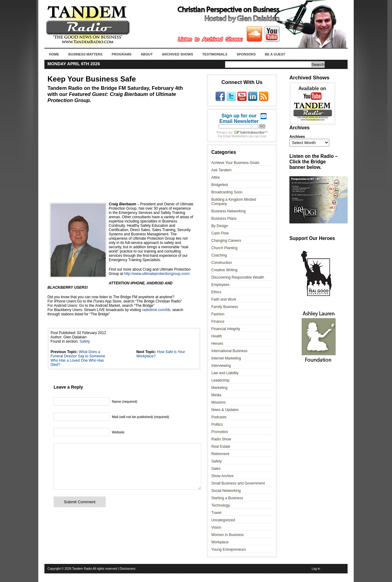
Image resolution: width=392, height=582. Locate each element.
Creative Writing (224, 270)
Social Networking (226, 491)
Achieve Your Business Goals (235, 163)
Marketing (219, 388)
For (221, 136)
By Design (220, 226)
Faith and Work (224, 299)
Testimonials (215, 54)
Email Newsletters (236, 136)
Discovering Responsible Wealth (238, 277)
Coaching (219, 255)
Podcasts (219, 417)
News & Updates (225, 410)
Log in (316, 569)
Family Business (225, 307)
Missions (219, 402)
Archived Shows (178, 54)
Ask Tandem (221, 170)
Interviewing (221, 366)
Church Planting (224, 248)
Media (216, 395)
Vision (216, 527)
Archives (297, 137)
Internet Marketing (226, 358)
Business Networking (228, 211)
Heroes (217, 344)
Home (54, 54)
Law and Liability (225, 373)
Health (217, 336)
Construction (222, 263)
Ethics (216, 292)
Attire (216, 177)
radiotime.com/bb (156, 310)
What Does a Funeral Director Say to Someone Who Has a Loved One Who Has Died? (78, 358)
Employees (220, 285)
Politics (217, 424)
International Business (229, 351)
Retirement (220, 454)
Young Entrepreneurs (229, 550)
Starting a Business (227, 498)
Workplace (220, 542)
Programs (122, 54)
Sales (216, 469)
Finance (218, 321)
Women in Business (228, 535)
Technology (221, 505)
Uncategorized (223, 520)
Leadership (220, 380)
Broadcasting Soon (227, 192)
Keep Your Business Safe (92, 79)
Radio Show (221, 439)
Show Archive (222, 476)
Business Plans (224, 219)
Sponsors (246, 54)
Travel (216, 513)
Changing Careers (226, 241)
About (147, 54)
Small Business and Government (238, 483)
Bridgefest (220, 185)
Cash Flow (220, 233)
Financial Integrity (226, 329)
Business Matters (85, 54)
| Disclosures (127, 569)
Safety (85, 341)
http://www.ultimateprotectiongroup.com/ (157, 274)
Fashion (218, 314)
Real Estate (221, 447)
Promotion (220, 432)
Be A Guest (275, 54)
